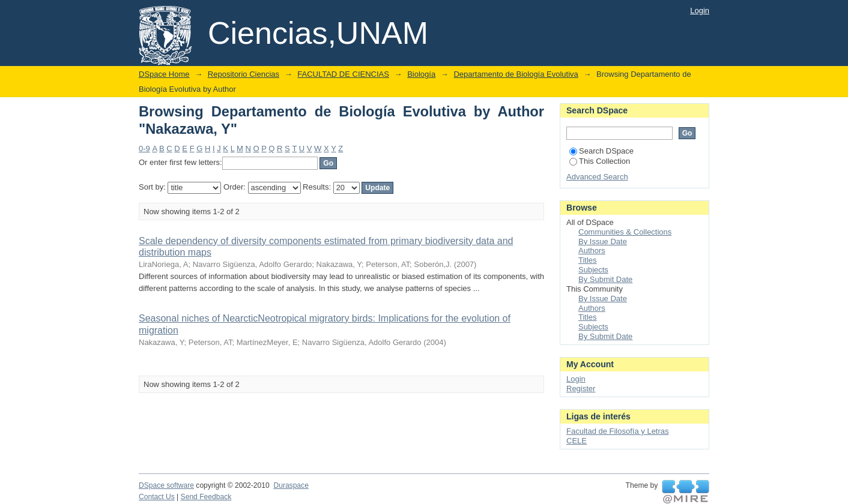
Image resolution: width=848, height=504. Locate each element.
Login (700, 10)
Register (581, 388)
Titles (588, 260)
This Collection (600, 161)
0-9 (144, 148)
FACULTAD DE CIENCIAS (343, 74)
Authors (592, 250)
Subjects (593, 270)
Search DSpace (601, 151)
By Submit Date (605, 279)
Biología (421, 74)
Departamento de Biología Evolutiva (516, 74)
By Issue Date (603, 241)
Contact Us (157, 497)
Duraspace (291, 485)
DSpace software (166, 485)
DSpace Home (164, 74)
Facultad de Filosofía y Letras (618, 431)
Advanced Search (597, 177)
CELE (577, 441)
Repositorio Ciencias (244, 74)
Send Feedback (206, 497)
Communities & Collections (625, 232)
